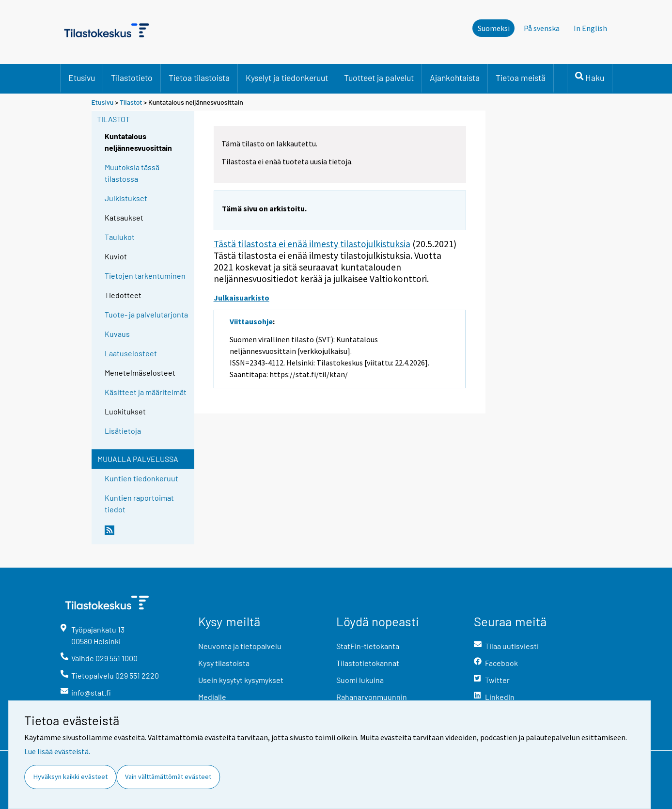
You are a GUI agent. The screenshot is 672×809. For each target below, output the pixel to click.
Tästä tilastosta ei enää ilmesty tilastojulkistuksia (312, 244)
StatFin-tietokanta (368, 646)
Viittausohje (251, 321)
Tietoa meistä (521, 78)
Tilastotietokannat (368, 663)
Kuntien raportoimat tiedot (139, 503)
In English (590, 28)
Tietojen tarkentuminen (145, 276)
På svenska (542, 28)
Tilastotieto (132, 78)
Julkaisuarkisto (242, 298)
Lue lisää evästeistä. (57, 751)
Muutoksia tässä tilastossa (132, 173)
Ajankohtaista (455, 78)
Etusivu (82, 78)
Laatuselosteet (131, 353)
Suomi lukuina (360, 680)
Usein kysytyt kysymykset (241, 680)
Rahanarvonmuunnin (372, 697)
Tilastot (131, 102)
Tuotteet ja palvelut (379, 78)
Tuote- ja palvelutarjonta (146, 314)
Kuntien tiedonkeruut (141, 478)
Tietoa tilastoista (199, 78)
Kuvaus (117, 334)
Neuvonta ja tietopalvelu (240, 646)
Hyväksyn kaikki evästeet (70, 777)
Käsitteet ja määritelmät (146, 392)
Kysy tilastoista (224, 663)
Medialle (212, 697)
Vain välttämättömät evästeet (168, 777)
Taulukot (120, 237)
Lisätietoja (123, 431)
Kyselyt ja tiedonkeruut (287, 78)
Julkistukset (126, 198)
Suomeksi (494, 28)
